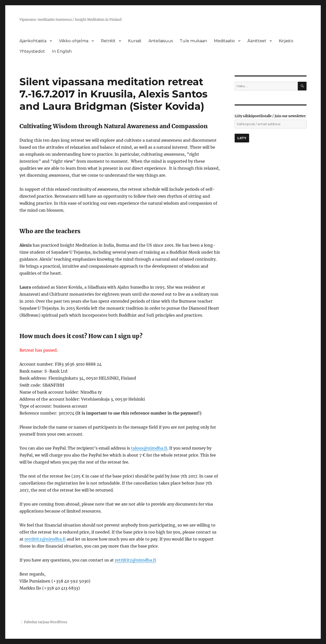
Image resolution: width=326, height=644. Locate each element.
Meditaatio (224, 41)
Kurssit (135, 41)
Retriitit (108, 41)
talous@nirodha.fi (149, 448)
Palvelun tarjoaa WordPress (46, 622)
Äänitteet (257, 41)
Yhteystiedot (32, 51)
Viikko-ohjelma (74, 41)
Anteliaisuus (161, 41)
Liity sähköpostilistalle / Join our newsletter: (270, 116)
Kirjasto (286, 41)
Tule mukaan (193, 41)
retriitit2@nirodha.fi (45, 539)
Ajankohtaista (33, 41)
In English (62, 51)
